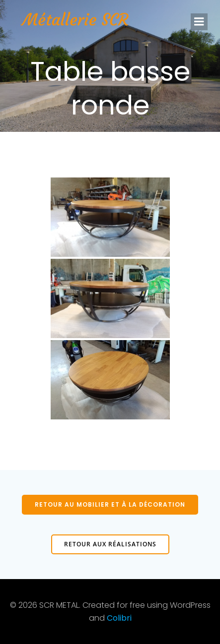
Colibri (119, 618)
